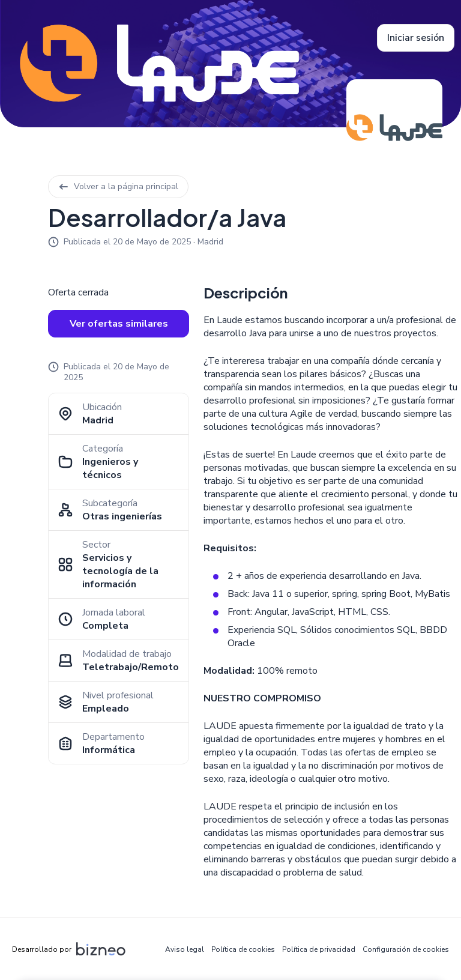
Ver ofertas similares (119, 324)
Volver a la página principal (118, 186)
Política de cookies (243, 949)
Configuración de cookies (406, 949)
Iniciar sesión (416, 38)
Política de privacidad (319, 949)
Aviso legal (185, 949)
